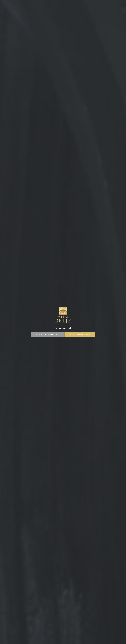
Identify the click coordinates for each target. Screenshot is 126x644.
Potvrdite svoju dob (63, 328)
